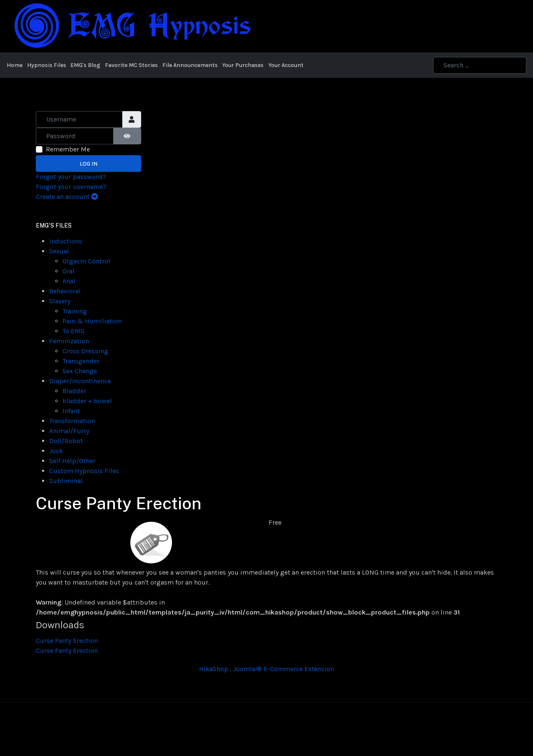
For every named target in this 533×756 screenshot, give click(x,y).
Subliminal (66, 481)
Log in (88, 164)
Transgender (81, 361)
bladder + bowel (87, 401)
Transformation (72, 421)
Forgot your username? (71, 187)
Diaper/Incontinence (80, 381)
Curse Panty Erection (67, 641)
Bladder (74, 391)
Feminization (69, 341)
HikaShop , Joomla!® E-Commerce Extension (266, 669)
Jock (56, 451)
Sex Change (80, 371)
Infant (71, 411)
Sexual (59, 251)
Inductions (66, 241)
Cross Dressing (85, 351)
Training (75, 311)
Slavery (60, 301)
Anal (69, 281)
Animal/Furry (69, 431)
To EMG (73, 331)
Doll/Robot (66, 441)
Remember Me (68, 149)
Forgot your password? (71, 177)
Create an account (67, 197)
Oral (68, 271)
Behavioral (65, 291)
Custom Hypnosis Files (84, 471)
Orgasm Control (86, 261)
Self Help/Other (72, 461)
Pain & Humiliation (92, 321)
